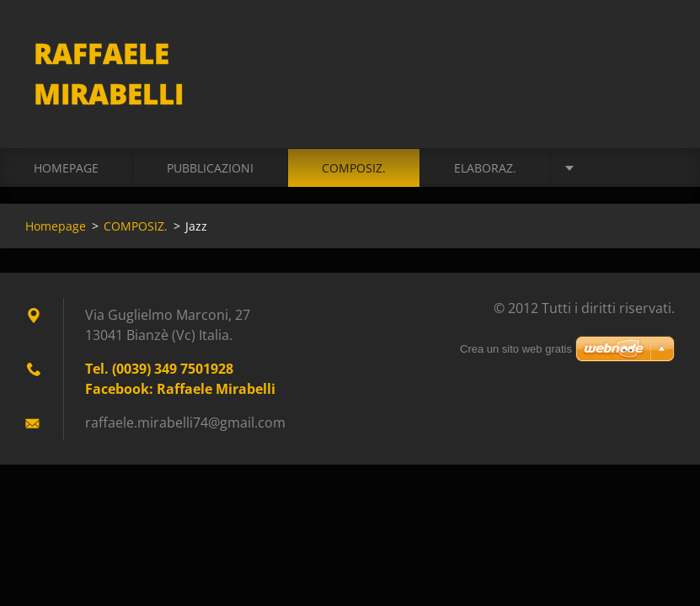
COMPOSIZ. (354, 168)
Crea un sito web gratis (516, 349)
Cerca (656, 49)
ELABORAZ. (485, 168)
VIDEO (602, 168)
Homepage (66, 168)
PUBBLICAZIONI (210, 168)
